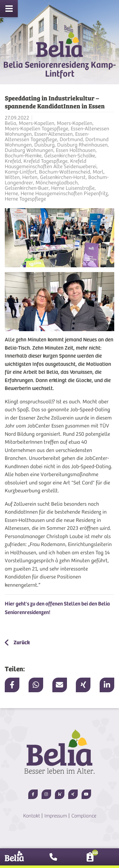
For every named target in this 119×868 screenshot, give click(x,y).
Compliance (84, 816)
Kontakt (32, 816)
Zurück (21, 642)
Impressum (56, 816)
